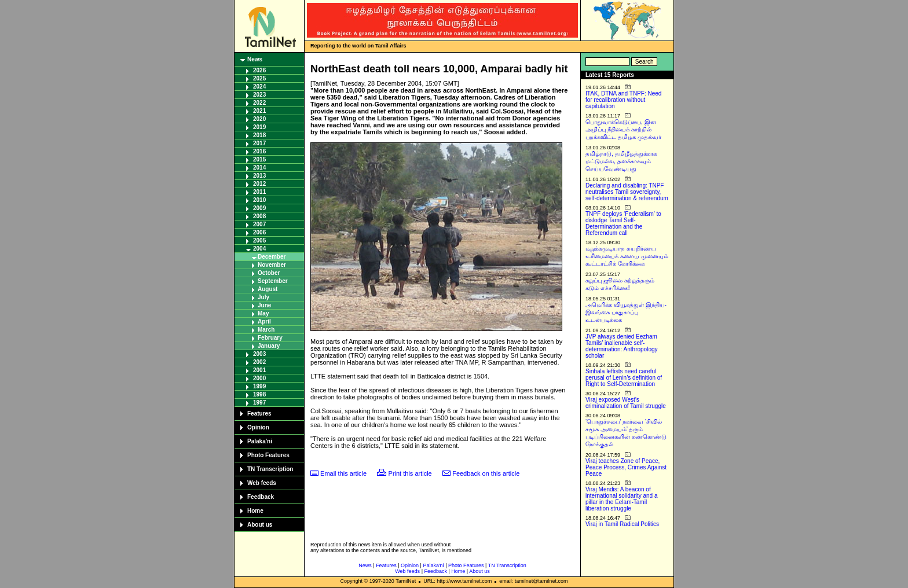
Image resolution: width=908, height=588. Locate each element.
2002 (259, 362)
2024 (259, 87)
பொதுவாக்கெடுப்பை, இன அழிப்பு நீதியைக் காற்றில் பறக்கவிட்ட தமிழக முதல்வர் (623, 129)
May (263, 313)
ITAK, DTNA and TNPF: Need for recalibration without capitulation (623, 100)
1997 (259, 403)
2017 (259, 143)
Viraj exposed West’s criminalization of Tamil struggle (626, 403)
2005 (259, 240)
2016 (259, 151)
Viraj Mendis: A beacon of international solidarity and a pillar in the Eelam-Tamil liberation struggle (622, 499)
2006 (259, 232)
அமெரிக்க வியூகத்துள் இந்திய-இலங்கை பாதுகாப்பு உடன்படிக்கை (626, 312)
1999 (259, 386)
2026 (259, 70)
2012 (259, 184)
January (269, 346)
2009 (259, 208)
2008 (259, 216)
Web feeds (262, 483)
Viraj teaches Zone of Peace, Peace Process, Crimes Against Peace (626, 467)
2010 (259, 200)
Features (259, 414)
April (264, 321)
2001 (259, 370)
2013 (259, 176)
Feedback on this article (486, 473)
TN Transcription (270, 469)
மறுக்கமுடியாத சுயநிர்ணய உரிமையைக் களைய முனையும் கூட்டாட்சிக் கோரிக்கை (627, 256)
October (269, 273)
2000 (259, 378)
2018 (259, 135)
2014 (259, 168)
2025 (259, 78)
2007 (259, 224)
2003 (259, 354)
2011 (259, 192)
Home (255, 511)
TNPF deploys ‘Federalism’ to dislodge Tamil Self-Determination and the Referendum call (623, 223)
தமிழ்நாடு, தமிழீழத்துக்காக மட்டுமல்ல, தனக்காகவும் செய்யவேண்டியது (621, 161)
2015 (259, 159)
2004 (259, 249)
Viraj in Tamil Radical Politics (622, 524)
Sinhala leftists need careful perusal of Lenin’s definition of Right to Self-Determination (624, 378)
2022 (259, 103)
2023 (259, 95)
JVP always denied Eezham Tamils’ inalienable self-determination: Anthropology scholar (622, 346)
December (272, 257)
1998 (259, 394)
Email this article (343, 473)
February (270, 338)
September (273, 281)
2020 (259, 119)
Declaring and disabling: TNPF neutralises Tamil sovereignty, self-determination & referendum (627, 192)
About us (260, 525)
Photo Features (268, 455)
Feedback (261, 497)
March (266, 330)
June (264, 305)
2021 (259, 111)
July (263, 297)
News (255, 59)
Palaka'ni (260, 441)
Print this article (410, 473)
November (272, 265)
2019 (259, 127)
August (268, 289)
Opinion (258, 427)
